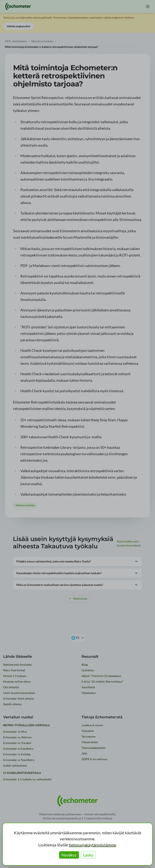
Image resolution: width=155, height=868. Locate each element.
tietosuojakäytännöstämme (92, 845)
